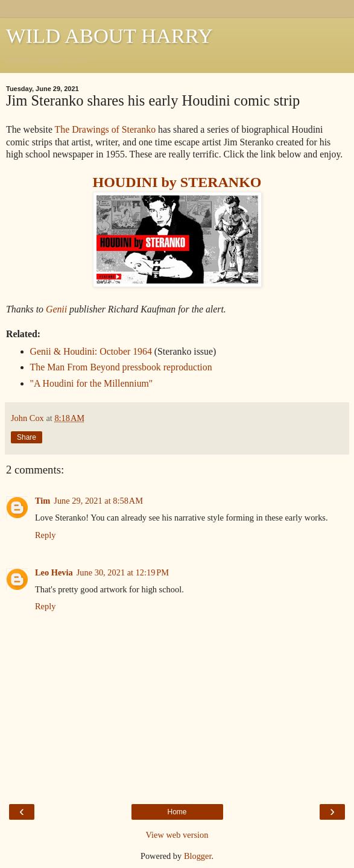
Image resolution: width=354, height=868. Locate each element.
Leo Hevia (54, 572)
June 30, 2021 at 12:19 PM (123, 572)
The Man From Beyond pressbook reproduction (121, 367)
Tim (43, 501)
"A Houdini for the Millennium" (92, 383)
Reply (45, 535)
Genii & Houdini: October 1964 (91, 351)
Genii (56, 309)
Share (27, 437)
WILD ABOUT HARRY (109, 36)
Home (177, 812)
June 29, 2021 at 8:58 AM (98, 501)
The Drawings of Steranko (105, 129)
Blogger (198, 856)
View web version (177, 835)
